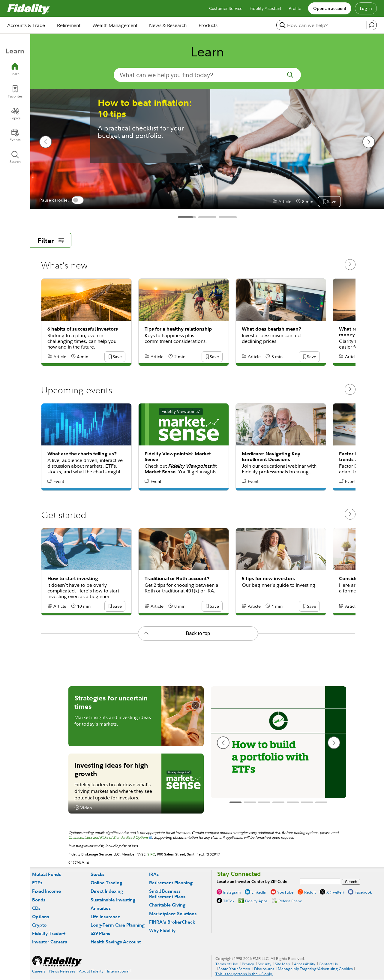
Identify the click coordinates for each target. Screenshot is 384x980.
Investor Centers (49, 942)
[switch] (78, 200)
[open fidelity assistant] (372, 25)
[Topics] (15, 114)
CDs (36, 908)
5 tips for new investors (268, 578)
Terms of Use (227, 964)
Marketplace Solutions (173, 914)
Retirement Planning (171, 883)
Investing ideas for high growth (111, 769)
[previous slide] (46, 142)
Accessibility (304, 964)
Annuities (101, 908)
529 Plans (100, 933)
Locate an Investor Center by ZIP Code (252, 881)
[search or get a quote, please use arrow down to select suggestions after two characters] (322, 25)
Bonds (39, 900)
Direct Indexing (107, 891)
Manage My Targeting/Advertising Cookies (315, 969)
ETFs (37, 883)
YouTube (285, 892)
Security (264, 964)
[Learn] (15, 69)
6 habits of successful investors (83, 329)
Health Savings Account (116, 942)
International (118, 971)
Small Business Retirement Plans (167, 894)
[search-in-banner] (207, 75)
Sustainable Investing (113, 900)
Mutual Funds (46, 874)
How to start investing (73, 578)
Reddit (310, 892)
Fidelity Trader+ (49, 933)
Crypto (39, 925)
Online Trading (106, 883)
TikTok (229, 901)
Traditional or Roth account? (177, 578)
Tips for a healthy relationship (178, 329)
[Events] (15, 135)
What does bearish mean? (271, 329)
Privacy (248, 964)
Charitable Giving (167, 905)
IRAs (154, 874)
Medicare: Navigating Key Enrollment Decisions (271, 457)
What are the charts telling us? (82, 454)
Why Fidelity (162, 930)
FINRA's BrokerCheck (172, 922)
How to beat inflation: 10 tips (145, 108)
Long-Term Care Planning (118, 925)
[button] (331, 202)
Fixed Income (46, 891)
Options (40, 917)
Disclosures (264, 969)
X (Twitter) (335, 892)
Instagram (232, 892)
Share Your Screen (234, 969)
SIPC (151, 854)
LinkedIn (259, 892)
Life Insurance (105, 917)
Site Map (282, 964)
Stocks (97, 874)
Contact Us (328, 964)
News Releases (62, 971)
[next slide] (369, 142)
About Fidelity (91, 971)
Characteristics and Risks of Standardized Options (108, 837)
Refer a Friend (290, 901)
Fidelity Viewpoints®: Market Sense (178, 457)
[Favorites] (15, 92)
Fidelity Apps (256, 901)
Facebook (363, 892)
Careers (39, 971)
